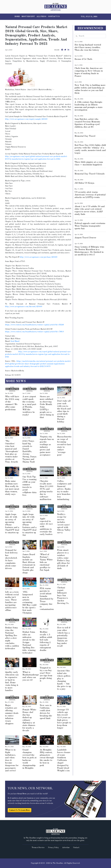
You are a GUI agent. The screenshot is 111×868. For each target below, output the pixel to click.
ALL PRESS (41, 17)
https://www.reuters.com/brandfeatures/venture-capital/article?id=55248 (34, 325)
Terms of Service (38, 848)
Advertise (66, 848)
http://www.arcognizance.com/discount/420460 (24, 307)
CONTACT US (54, 17)
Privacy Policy (53, 848)
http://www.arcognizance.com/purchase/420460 (39, 257)
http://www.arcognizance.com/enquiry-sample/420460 (26, 119)
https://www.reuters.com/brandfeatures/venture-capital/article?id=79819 (34, 332)
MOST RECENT (28, 17)
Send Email (15, 341)
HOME (17, 17)
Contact (76, 848)
